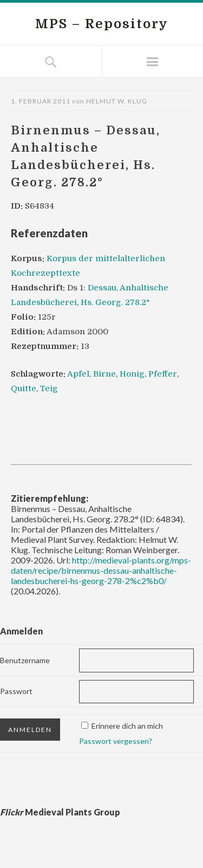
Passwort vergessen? (116, 741)
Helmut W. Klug (117, 101)
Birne (104, 374)
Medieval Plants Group (60, 812)
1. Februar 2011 (41, 101)
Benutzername (25, 660)
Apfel (78, 374)
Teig (49, 388)
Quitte (24, 388)
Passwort (16, 691)
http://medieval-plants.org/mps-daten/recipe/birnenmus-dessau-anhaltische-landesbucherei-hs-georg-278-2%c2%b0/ (101, 570)
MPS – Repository (102, 24)
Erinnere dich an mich (127, 726)
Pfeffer (163, 374)
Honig (132, 374)
